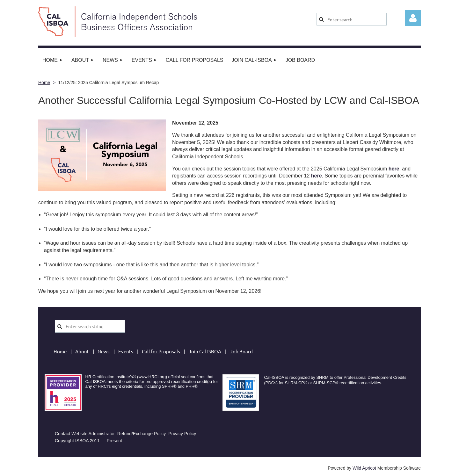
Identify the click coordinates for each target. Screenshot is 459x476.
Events (126, 351)
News (104, 351)
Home (44, 83)
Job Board (241, 351)
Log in (413, 18)
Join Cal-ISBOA (205, 351)
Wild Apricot (364, 468)
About (82, 351)
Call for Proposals (161, 351)
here (317, 176)
